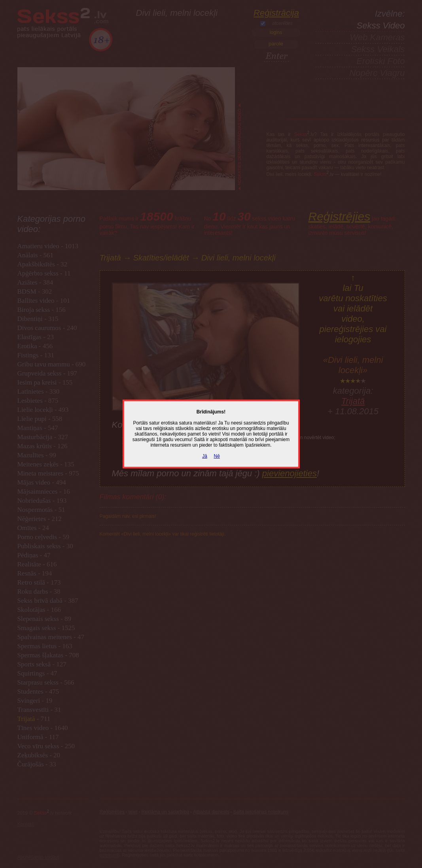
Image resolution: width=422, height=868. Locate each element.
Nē (217, 456)
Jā (205, 456)
